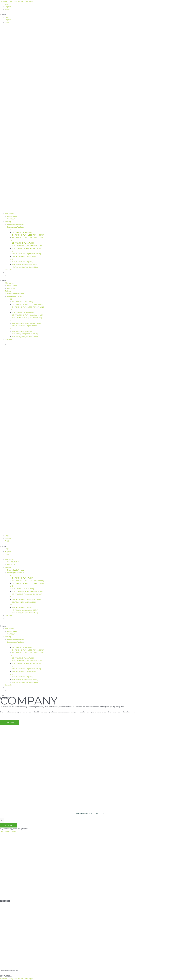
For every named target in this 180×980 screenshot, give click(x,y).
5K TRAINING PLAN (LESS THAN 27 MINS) (28, 238)
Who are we (9, 214)
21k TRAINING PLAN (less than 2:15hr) (27, 254)
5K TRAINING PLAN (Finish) (23, 232)
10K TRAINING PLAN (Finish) (23, 243)
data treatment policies (8, 831)
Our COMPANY (13, 216)
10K (11, 240)
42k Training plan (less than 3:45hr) (25, 267)
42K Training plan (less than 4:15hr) (25, 264)
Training (8, 222)
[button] (90, 14)
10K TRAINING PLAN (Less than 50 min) (27, 248)
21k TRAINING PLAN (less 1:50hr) (25, 256)
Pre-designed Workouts (16, 227)
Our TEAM (11, 219)
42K (11, 259)
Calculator (9, 270)
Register (8, 7)
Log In (7, 4)
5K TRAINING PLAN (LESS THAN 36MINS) (28, 235)
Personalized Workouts (16, 224)
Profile (7, 9)
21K (11, 251)
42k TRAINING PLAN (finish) (23, 262)
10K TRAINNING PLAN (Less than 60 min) (28, 246)
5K (11, 230)
